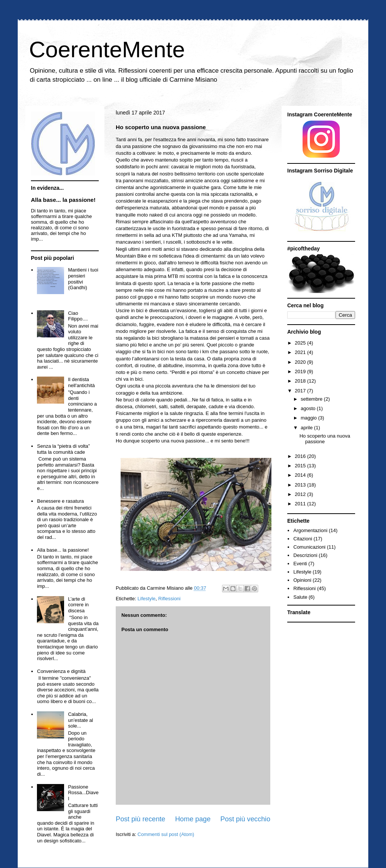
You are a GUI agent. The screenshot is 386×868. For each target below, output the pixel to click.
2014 (301, 475)
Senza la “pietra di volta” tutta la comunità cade (63, 449)
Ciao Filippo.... (78, 316)
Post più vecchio (245, 819)
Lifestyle (147, 599)
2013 (301, 485)
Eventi (300, 564)
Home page (193, 819)
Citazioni (303, 539)
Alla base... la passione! (63, 200)
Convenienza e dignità (61, 671)
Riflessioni (169, 599)
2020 (301, 362)
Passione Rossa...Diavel (83, 793)
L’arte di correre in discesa (78, 605)
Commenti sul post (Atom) (166, 834)
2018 (301, 381)
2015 (301, 466)
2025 (301, 343)
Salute (300, 597)
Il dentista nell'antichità (81, 382)
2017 (301, 391)
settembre (312, 399)
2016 (301, 456)
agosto (309, 408)
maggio (309, 418)
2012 (301, 494)
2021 (301, 352)
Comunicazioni (309, 547)
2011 (301, 504)
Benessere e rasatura (60, 501)
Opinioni (302, 580)
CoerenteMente (107, 50)
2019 (301, 371)
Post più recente (140, 819)
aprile (307, 428)
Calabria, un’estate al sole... (80, 720)
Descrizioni (305, 555)
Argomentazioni (310, 530)
